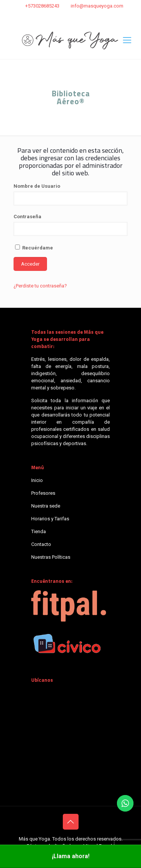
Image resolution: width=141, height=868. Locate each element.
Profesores (43, 493)
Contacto (41, 544)
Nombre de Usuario (37, 186)
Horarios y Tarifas (50, 519)
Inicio (37, 480)
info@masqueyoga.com (97, 6)
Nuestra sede (46, 506)
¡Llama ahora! (71, 856)
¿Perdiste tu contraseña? (40, 286)
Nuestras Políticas (51, 557)
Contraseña (27, 217)
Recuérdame (34, 248)
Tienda (39, 531)
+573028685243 (42, 6)
